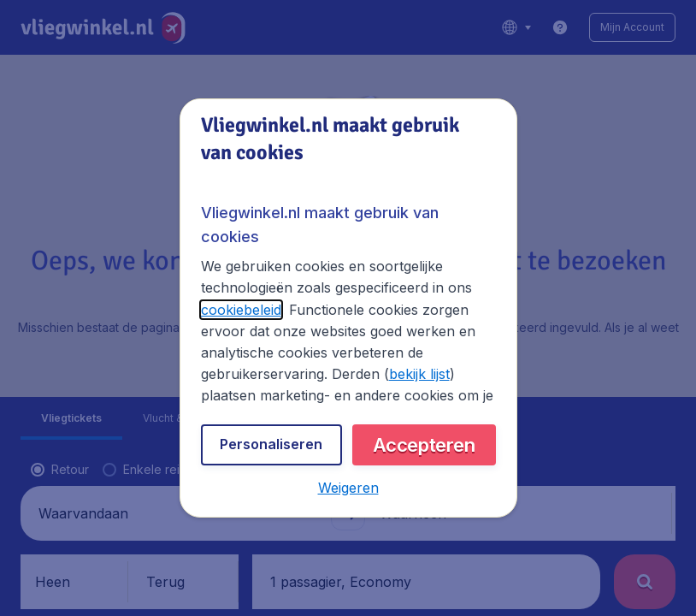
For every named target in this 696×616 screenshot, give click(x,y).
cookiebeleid (241, 310)
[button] (348, 488)
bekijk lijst (419, 374)
